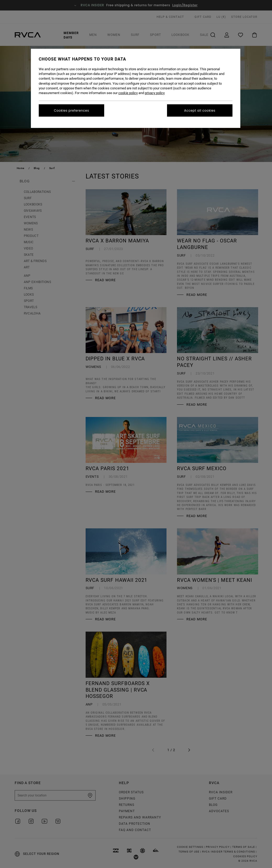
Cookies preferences (71, 110)
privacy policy (155, 93)
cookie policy (128, 93)
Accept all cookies (200, 110)
